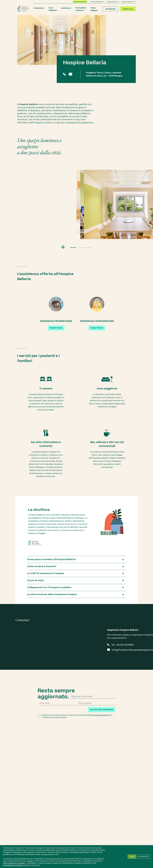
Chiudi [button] (132, 857)
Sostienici (110, 9)
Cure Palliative (53, 9)
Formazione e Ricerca (81, 9)
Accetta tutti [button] (143, 857)
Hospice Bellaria (113, 2)
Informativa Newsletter (99, 715)
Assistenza (66, 8)
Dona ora (128, 9)
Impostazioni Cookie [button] (12, 865)
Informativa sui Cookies (14, 863)
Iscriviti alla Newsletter (80, 2)
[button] (73, 248)
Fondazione (39, 8)
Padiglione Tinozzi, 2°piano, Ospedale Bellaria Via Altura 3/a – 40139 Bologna (104, 74)
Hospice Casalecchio (129, 2)
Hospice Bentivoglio (97, 2)
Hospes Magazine (94, 9)
